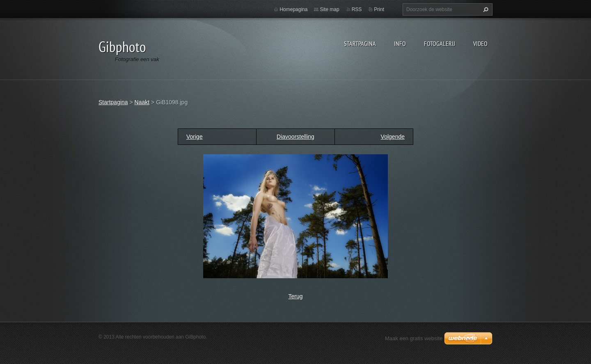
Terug (295, 296)
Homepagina (293, 9)
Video (480, 43)
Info (400, 43)
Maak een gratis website (414, 338)
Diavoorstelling (295, 137)
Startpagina (360, 43)
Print (379, 9)
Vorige (195, 137)
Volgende (393, 137)
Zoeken (485, 9)
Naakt (142, 102)
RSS (357, 9)
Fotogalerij (440, 43)
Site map (329, 9)
